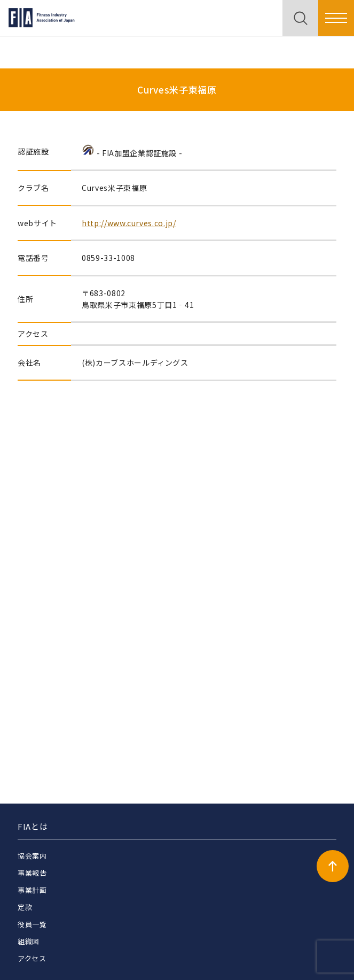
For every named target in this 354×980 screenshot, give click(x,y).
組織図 (29, 941)
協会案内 (32, 856)
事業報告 (32, 873)
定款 (25, 907)
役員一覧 (32, 924)
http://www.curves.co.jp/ (129, 223)
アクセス (32, 958)
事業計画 (32, 890)
